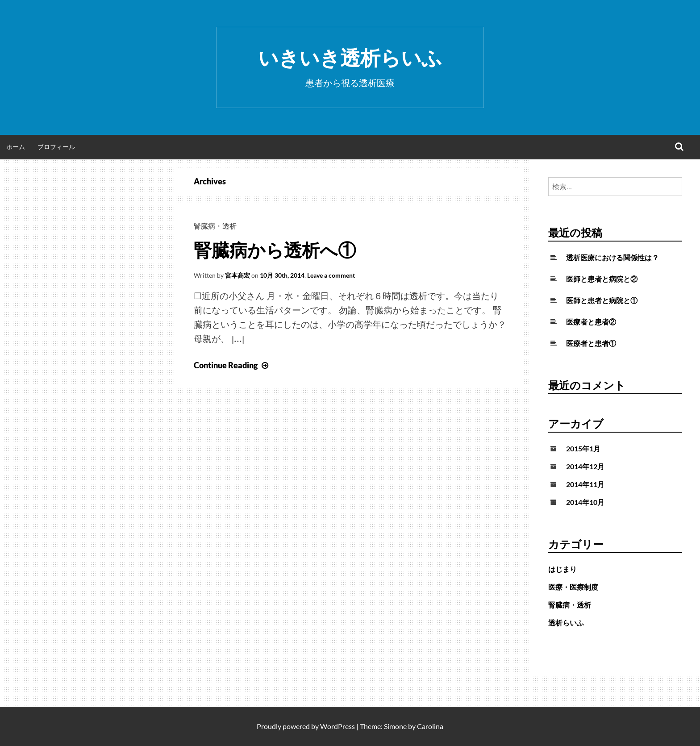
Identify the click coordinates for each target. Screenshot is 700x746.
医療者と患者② (591, 322)
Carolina (430, 726)
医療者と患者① (591, 343)
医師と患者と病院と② (602, 279)
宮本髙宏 (237, 275)
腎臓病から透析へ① (275, 250)
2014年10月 (585, 502)
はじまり (562, 569)
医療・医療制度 (573, 587)
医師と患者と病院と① (602, 300)
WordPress (337, 726)
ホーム (16, 147)
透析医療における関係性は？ (612, 257)
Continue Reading (232, 365)
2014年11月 (585, 484)
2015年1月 (583, 448)
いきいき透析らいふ (350, 58)
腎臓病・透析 (215, 226)
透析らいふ (566, 623)
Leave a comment (331, 275)
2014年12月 (585, 466)
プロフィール (56, 147)
